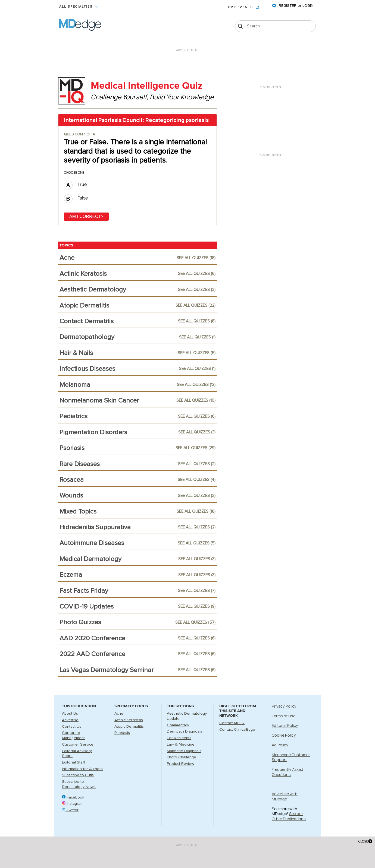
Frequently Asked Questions (287, 772)
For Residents (179, 738)
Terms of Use (284, 716)
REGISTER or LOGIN (296, 6)
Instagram (73, 804)
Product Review (181, 764)
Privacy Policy (284, 706)
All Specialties (77, 7)
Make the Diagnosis (184, 751)
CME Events (241, 7)
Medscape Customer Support (291, 757)
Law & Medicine (181, 745)
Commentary (178, 725)
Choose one (74, 172)
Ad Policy (280, 745)
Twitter (70, 810)
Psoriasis (122, 733)
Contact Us (72, 727)
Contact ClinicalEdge (237, 730)
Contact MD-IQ (232, 723)
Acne (119, 714)
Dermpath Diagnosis (185, 731)
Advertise (70, 720)
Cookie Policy (284, 735)
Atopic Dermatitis (129, 727)
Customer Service (78, 745)
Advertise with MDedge (285, 796)
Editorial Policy (285, 725)
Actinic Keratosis (129, 720)
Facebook (73, 797)
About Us (70, 714)
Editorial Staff (74, 762)
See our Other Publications (289, 816)
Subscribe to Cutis (78, 775)
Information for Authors (82, 769)
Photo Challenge (182, 757)
